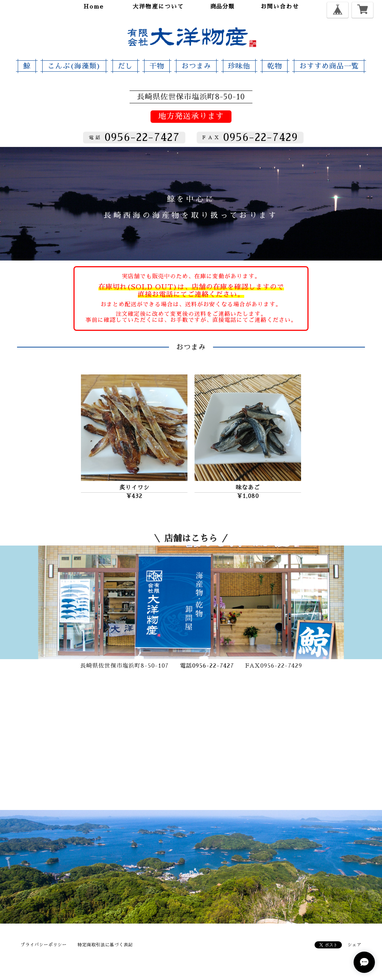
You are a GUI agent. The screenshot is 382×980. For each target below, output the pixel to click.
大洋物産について (158, 7)
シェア (354, 945)
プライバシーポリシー (44, 945)
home (94, 7)
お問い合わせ (280, 7)
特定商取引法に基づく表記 (105, 945)
